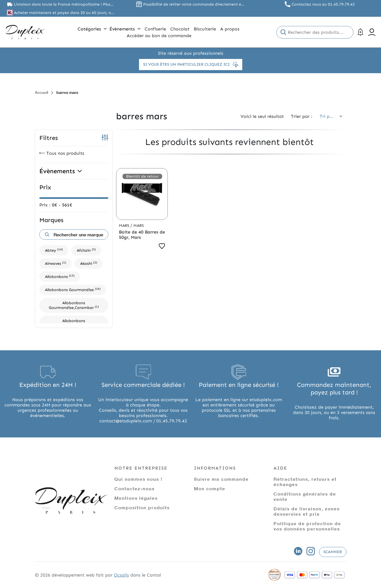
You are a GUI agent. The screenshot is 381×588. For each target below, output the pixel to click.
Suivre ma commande (221, 479)
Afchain (86, 250)
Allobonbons (60, 276)
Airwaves (56, 263)
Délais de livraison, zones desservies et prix (307, 511)
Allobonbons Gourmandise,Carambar (74, 305)
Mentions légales (136, 498)
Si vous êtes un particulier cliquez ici (191, 65)
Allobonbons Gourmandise (73, 290)
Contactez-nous (135, 488)
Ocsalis (121, 575)
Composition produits (142, 507)
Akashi (89, 263)
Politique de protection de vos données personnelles (307, 526)
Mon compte (210, 488)
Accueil (41, 92)
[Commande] (329, 116)
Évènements (125, 29)
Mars (125, 226)
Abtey (54, 250)
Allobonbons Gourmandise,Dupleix (74, 323)
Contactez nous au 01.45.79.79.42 (323, 4)
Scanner (333, 552)
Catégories (92, 29)
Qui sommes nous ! (138, 479)
